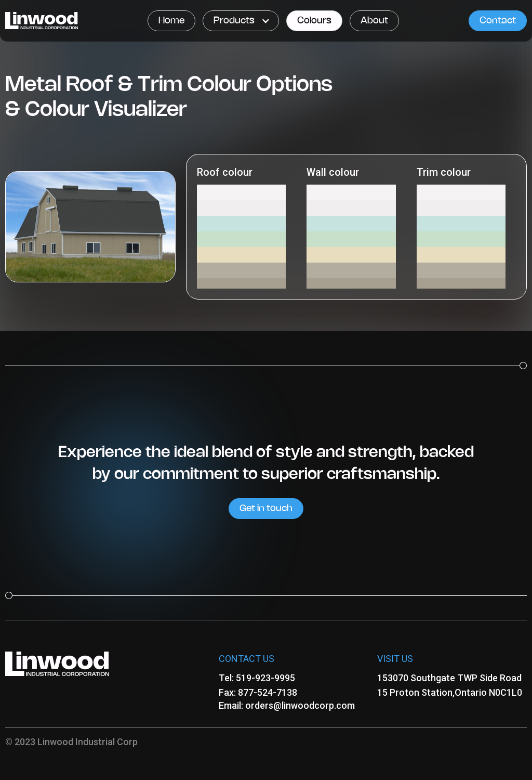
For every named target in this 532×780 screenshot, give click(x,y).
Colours (314, 21)
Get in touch (266, 509)
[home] (42, 21)
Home (171, 21)
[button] (241, 21)
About (374, 21)
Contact (498, 21)
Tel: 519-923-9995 (257, 678)
